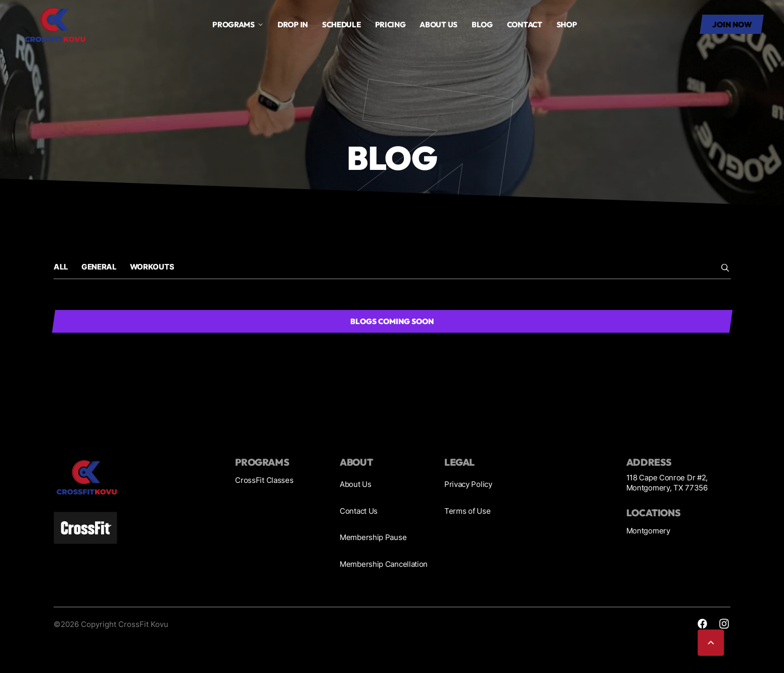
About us (439, 25)
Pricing (390, 25)
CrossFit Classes (264, 480)
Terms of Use (467, 511)
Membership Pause (373, 537)
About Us (356, 484)
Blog (482, 25)
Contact (525, 25)
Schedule (341, 25)
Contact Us (359, 511)
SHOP (567, 25)
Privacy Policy (468, 484)
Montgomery (648, 531)
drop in (293, 25)
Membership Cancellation (384, 564)
